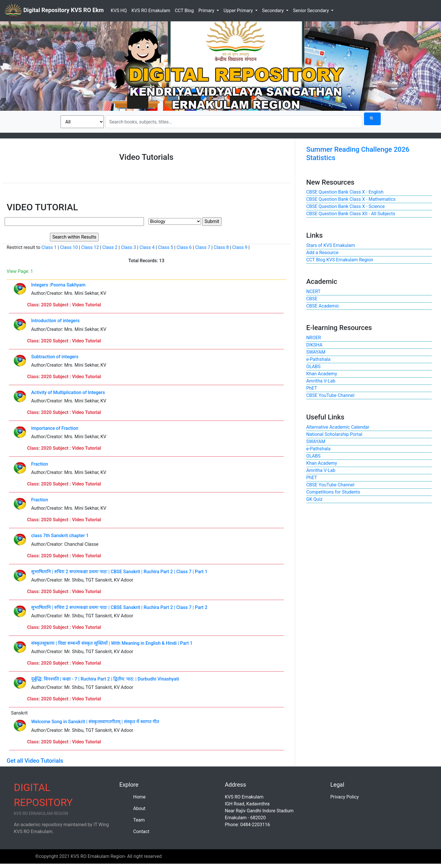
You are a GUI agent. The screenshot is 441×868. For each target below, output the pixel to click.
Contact (141, 832)
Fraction (40, 464)
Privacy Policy (345, 797)
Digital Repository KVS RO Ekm (54, 11)
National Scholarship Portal (334, 434)
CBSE (312, 299)
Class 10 (69, 247)
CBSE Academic (323, 306)
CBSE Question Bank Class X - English (345, 192)
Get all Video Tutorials (35, 761)
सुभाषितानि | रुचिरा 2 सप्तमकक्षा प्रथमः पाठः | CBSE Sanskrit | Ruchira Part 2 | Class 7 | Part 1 (119, 572)
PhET (312, 388)
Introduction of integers (55, 321)
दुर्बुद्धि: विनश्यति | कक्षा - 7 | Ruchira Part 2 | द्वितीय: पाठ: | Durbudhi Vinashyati (105, 679)
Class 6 (184, 247)
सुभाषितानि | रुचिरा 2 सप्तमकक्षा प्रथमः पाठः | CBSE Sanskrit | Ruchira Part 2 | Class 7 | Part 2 (119, 607)
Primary (207, 11)
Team (139, 820)
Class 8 (221, 247)
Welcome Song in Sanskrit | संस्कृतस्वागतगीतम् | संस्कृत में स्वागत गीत (95, 722)
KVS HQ (119, 11)
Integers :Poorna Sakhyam (58, 285)
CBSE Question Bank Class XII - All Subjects (351, 214)
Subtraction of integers (55, 357)
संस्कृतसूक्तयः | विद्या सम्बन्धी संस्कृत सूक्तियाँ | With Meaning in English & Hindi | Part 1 (112, 643)
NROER (314, 338)
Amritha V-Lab (321, 381)
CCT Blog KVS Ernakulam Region (340, 260)
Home (139, 797)
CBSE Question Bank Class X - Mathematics (351, 199)
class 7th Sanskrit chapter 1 (60, 536)
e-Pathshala (318, 359)
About (139, 808)
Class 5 (166, 247)
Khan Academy (322, 374)
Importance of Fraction (55, 428)
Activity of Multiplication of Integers (68, 392)
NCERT (314, 291)
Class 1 (49, 247)
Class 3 (128, 247)
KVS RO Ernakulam (151, 11)
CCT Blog (184, 11)
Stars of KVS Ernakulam (331, 245)
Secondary (274, 11)
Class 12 (90, 247)
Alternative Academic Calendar (338, 427)
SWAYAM (316, 352)
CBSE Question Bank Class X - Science (346, 206)
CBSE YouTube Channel (330, 395)
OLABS (314, 366)
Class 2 (110, 247)
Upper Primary (239, 11)
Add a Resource (322, 253)
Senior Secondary (311, 11)
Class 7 (202, 247)
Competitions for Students (333, 492)
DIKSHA (314, 345)
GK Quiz (315, 499)
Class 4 (147, 247)
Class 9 (240, 247)
